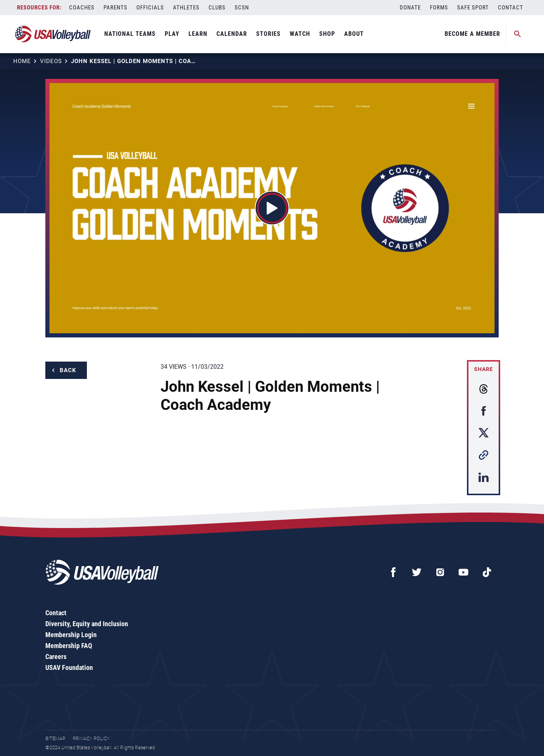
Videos (51, 61)
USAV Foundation (69, 667)
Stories (268, 34)
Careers (56, 657)
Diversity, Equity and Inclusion (87, 624)
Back (68, 370)
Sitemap (55, 738)
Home (22, 61)
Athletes (186, 8)
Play (172, 34)
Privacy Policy (91, 738)
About (354, 34)
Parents (115, 8)
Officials (150, 8)
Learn (198, 34)
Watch (300, 34)
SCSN (242, 8)
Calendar (232, 34)
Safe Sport (473, 8)
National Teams (130, 34)
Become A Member (472, 34)
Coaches (82, 8)
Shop (327, 34)
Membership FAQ (69, 646)
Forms (439, 8)
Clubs (217, 8)
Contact (511, 8)
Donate (410, 8)
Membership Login (71, 635)
